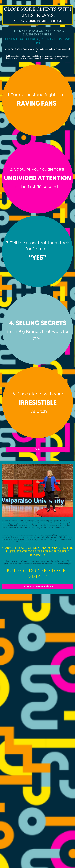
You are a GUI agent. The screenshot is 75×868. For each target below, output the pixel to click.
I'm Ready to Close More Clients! (38, 586)
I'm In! (38, 449)
